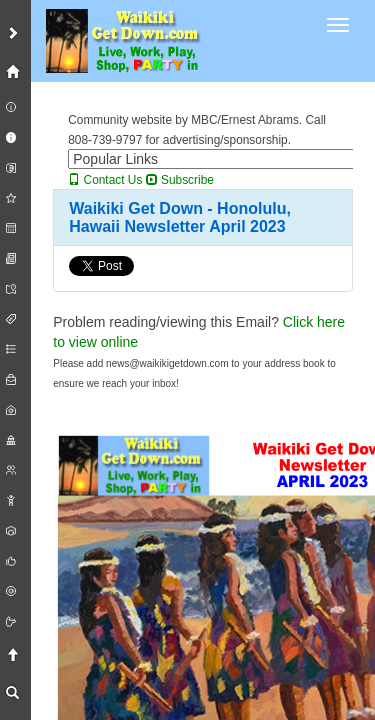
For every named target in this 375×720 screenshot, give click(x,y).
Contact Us (105, 180)
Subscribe (180, 180)
